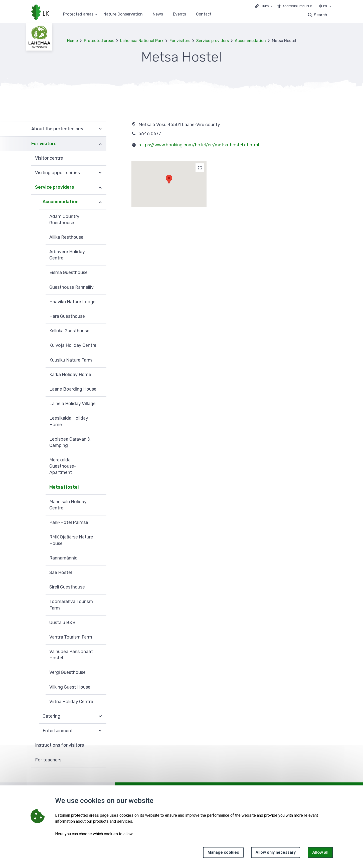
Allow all (320, 852)
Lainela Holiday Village (72, 404)
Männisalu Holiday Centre (68, 505)
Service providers (213, 41)
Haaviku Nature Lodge (72, 302)
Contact (204, 14)
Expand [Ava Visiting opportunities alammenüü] (100, 173)
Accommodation (250, 41)
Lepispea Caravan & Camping (70, 442)
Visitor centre (49, 158)
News (158, 14)
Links (265, 6)
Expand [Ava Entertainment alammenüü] (100, 731)
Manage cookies (223, 852)
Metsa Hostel (64, 487)
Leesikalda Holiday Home (69, 421)
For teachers (48, 760)
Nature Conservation (123, 14)
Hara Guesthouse (67, 316)
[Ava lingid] (264, 6)
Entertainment (58, 731)
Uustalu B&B (62, 623)
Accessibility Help (297, 6)
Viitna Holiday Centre (71, 702)
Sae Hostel (61, 572)
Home (72, 41)
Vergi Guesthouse (67, 672)
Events (179, 14)
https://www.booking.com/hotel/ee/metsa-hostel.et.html (199, 145)
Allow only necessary (276, 852)
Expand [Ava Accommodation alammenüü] (100, 202)
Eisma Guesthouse (68, 272)
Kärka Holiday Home (70, 375)
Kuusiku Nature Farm (71, 360)
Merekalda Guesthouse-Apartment (63, 466)
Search (321, 15)
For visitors (180, 41)
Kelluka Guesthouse (69, 331)
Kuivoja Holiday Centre (73, 345)
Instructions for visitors (59, 745)
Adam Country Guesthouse (64, 220)
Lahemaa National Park (142, 41)
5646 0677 (150, 134)
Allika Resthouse (66, 237)
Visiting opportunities (57, 173)
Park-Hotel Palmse (69, 522)
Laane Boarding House (73, 389)
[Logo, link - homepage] (40, 13)
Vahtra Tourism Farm (71, 637)
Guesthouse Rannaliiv (71, 287)
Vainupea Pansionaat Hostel (71, 655)
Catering (51, 716)
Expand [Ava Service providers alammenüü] (100, 187)
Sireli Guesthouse (67, 587)
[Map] (200, 168)
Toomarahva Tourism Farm (71, 605)
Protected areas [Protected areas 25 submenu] (78, 14)
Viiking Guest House (70, 687)
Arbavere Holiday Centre (67, 255)
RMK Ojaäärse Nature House (71, 540)
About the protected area (58, 129)
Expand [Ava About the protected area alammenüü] (100, 129)
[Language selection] (330, 7)
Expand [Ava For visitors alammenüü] (100, 144)
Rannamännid (63, 558)
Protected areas (99, 41)
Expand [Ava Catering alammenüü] (100, 716)
